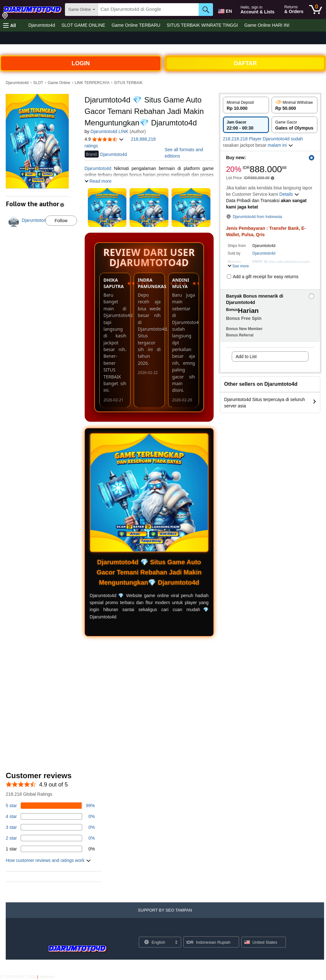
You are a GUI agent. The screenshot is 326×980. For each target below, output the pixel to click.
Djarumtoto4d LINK (109, 131)
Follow (61, 221)
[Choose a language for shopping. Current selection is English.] (156, 942)
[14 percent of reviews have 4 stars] (50, 816)
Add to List (246, 356)
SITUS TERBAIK (128, 83)
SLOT (38, 83)
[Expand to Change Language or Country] (176, 943)
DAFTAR (245, 63)
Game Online (59, 83)
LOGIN (81, 63)
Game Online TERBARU (136, 25)
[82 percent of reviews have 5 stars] (50, 806)
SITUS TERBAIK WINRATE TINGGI (202, 25)
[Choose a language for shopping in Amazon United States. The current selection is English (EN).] (224, 10)
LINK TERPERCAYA (92, 83)
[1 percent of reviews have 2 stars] (50, 838)
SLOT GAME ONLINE (83, 25)
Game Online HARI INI (267, 25)
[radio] (246, 105)
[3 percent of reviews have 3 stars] (50, 827)
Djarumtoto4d (42, 25)
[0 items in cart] (316, 10)
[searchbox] (148, 10)
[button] (10, 25)
